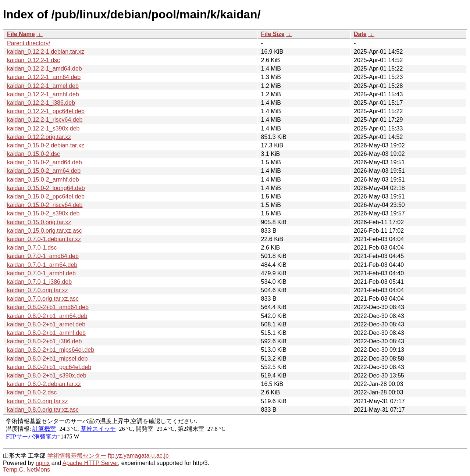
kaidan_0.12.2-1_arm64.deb (44, 77)
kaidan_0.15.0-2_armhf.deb (43, 180)
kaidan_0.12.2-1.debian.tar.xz (46, 52)
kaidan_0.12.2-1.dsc (33, 60)
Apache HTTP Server (90, 463)
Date (360, 34)
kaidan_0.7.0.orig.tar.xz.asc (43, 299)
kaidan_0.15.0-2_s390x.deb (43, 213)
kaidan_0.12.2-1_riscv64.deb (45, 120)
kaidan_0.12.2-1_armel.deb (43, 86)
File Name (21, 34)
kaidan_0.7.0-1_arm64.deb (42, 265)
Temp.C (13, 470)
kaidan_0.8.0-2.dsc (32, 392)
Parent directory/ (29, 43)
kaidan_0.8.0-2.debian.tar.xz (44, 384)
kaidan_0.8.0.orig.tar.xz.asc (43, 410)
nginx (43, 463)
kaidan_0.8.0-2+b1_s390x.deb (47, 375)
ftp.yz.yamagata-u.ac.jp (138, 456)
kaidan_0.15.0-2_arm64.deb (44, 171)
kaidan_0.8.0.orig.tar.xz (37, 401)
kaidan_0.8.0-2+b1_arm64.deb (47, 316)
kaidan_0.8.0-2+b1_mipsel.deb (47, 359)
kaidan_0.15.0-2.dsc (33, 154)
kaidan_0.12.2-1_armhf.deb (43, 94)
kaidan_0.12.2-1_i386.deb (41, 103)
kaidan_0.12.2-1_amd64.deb (44, 69)
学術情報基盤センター (77, 456)
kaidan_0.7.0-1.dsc (32, 248)
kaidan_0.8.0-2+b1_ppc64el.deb (49, 367)
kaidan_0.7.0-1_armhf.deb (41, 273)
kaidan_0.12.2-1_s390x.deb (43, 128)
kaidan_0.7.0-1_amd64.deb (43, 256)
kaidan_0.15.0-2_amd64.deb (44, 162)
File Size (273, 34)
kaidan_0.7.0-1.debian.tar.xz (44, 239)
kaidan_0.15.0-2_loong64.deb (46, 188)
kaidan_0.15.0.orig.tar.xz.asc (44, 231)
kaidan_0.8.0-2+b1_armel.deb (46, 324)
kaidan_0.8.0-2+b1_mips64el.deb (51, 350)
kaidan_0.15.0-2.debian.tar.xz (46, 145)
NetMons (38, 470)
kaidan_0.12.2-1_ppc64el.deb (46, 111)
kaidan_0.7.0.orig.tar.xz (37, 290)
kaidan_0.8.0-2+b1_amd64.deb (48, 307)
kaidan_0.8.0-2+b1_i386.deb (44, 341)
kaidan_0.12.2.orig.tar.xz (39, 137)
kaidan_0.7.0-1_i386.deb (39, 282)
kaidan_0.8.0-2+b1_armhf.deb (46, 333)
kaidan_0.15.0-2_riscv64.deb (45, 205)
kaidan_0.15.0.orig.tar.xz (39, 222)
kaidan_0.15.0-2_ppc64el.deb (46, 196)
